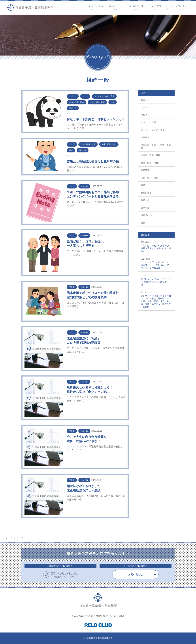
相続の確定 (146, 193)
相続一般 (145, 200)
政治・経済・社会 (149, 163)
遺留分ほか (146, 215)
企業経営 (145, 137)
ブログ (144, 115)
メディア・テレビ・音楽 (153, 130)
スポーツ (145, 107)
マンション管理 (148, 122)
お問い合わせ (136, 574)
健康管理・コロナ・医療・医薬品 (156, 146)
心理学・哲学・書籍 (151, 155)
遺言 (143, 223)
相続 (143, 185)
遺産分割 (145, 208)
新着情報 (145, 170)
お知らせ (145, 100)
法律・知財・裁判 (149, 178)
